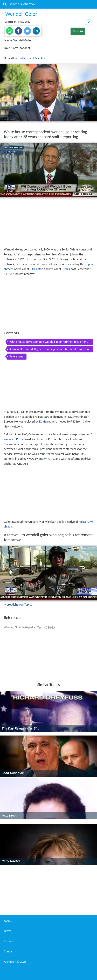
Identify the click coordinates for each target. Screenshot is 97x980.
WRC (47, 459)
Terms (8, 931)
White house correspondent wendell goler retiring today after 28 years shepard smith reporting (49, 342)
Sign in (78, 31)
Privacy (8, 941)
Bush (65, 269)
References (16, 356)
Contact (9, 951)
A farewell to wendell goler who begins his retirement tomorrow (49, 349)
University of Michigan (32, 58)
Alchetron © (15, 962)
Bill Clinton (37, 269)
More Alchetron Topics (18, 605)
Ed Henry (45, 422)
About (8, 921)
